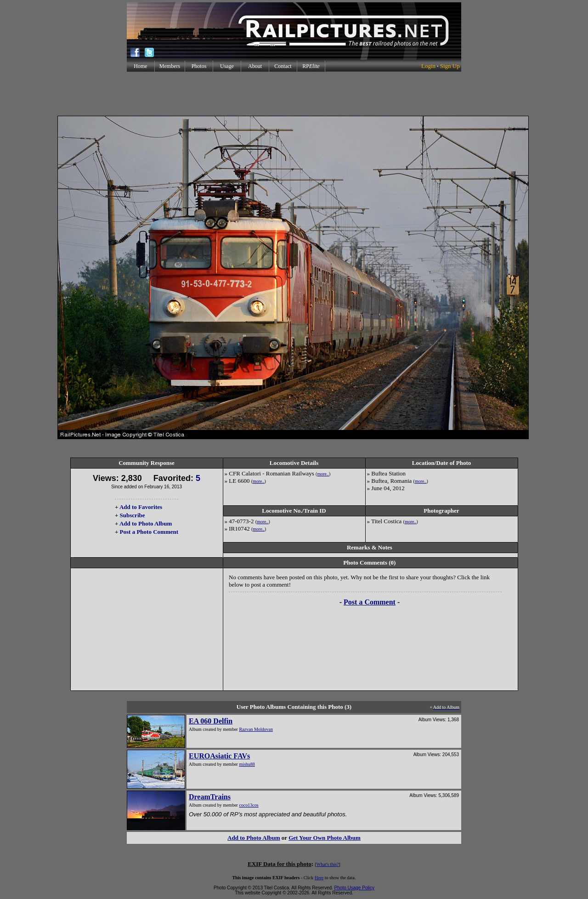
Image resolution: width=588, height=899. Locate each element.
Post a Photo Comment (149, 532)
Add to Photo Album (146, 523)
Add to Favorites (141, 507)
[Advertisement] (294, 94)
